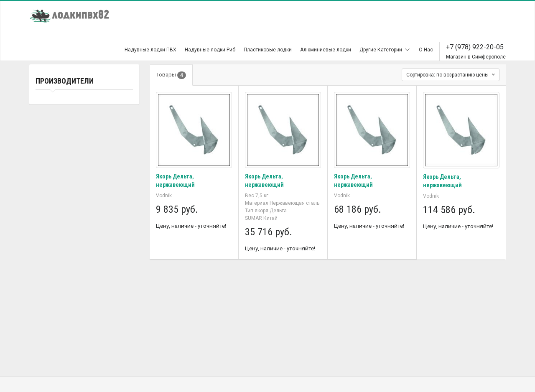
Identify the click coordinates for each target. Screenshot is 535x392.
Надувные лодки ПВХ (150, 50)
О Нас (426, 50)
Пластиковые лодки (268, 50)
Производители (65, 81)
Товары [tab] (171, 75)
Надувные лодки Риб (210, 50)
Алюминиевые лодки (326, 50)
